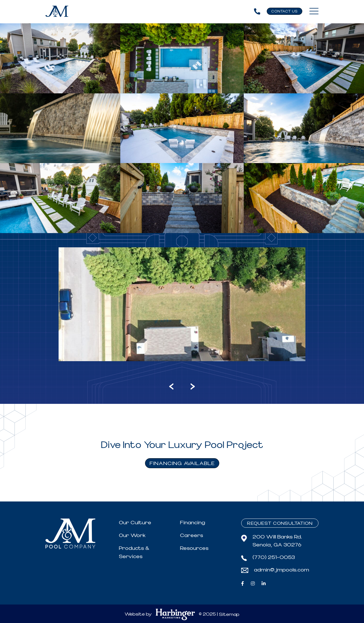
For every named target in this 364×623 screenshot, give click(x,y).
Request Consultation (280, 523)
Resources (194, 548)
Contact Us (285, 12)
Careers (192, 535)
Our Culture (135, 523)
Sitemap (229, 614)
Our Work (132, 535)
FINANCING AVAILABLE (182, 463)
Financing (193, 523)
